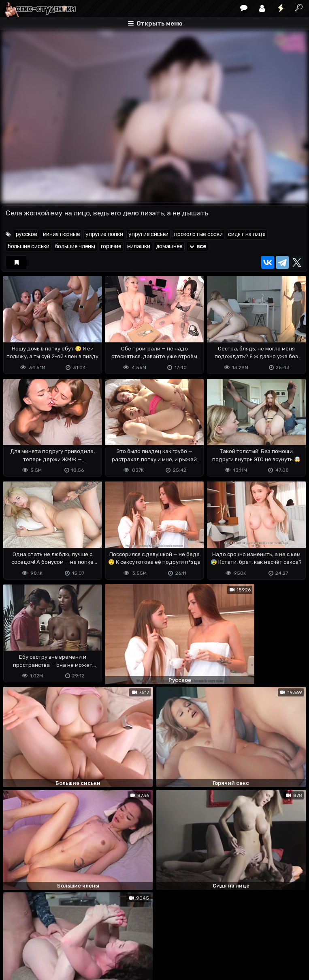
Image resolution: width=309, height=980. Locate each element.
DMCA (15, 942)
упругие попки (104, 234)
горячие (111, 246)
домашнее (169, 246)
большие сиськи (29, 246)
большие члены (75, 246)
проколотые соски (198, 234)
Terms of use (43, 942)
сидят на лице (247, 234)
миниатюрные (62, 234)
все (197, 246)
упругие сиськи (148, 234)
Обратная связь (86, 942)
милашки (139, 246)
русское (27, 234)
